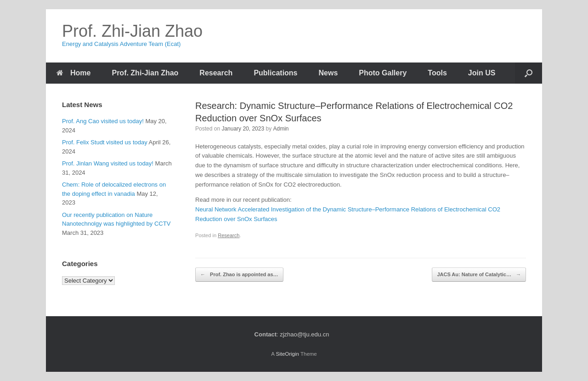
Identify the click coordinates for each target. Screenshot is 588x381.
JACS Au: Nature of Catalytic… (479, 275)
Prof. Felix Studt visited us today (105, 142)
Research (216, 73)
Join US (482, 73)
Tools (437, 73)
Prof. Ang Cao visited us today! (103, 121)
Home (73, 73)
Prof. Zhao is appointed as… (239, 275)
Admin (281, 129)
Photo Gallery (383, 73)
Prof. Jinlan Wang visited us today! (108, 163)
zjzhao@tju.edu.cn (304, 334)
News (328, 73)
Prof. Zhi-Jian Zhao (145, 73)
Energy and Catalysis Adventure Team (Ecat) (121, 44)
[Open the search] (529, 73)
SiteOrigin (287, 354)
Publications (275, 73)
